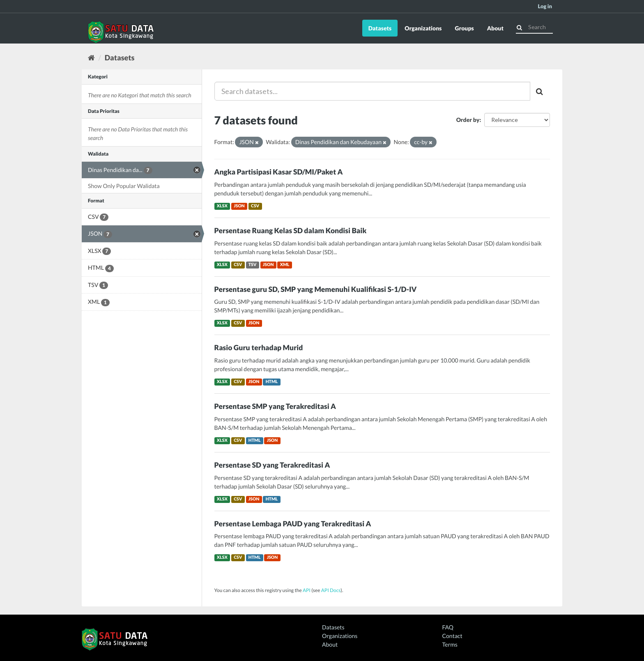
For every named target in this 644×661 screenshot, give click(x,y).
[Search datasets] (534, 27)
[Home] (91, 57)
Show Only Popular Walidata (124, 186)
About (495, 28)
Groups (464, 28)
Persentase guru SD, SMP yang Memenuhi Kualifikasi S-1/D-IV (316, 289)
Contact (452, 636)
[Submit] (519, 26)
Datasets (380, 28)
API (307, 590)
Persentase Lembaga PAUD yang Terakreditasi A (293, 524)
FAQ (448, 627)
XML (285, 265)
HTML (272, 382)
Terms (450, 644)
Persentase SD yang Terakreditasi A (272, 465)
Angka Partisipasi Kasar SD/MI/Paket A (279, 172)
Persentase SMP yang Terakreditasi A (275, 406)
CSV (255, 206)
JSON (239, 206)
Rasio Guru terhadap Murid (259, 348)
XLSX (222, 206)
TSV (253, 265)
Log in (545, 6)
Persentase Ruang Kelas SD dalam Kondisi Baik (291, 231)
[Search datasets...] (373, 91)
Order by (468, 120)
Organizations (423, 28)
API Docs (331, 590)
